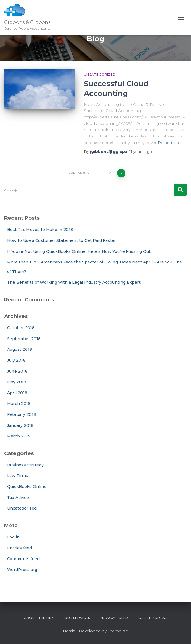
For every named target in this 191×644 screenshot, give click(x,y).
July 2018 (16, 360)
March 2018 (19, 404)
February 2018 (21, 414)
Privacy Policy (114, 618)
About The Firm (39, 618)
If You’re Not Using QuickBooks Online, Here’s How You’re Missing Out (79, 251)
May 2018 (17, 382)
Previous (80, 173)
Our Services (77, 618)
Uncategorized (100, 75)
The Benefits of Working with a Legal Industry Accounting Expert (74, 282)
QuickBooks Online (27, 487)
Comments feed (23, 559)
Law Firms (18, 476)
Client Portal (153, 618)
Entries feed (19, 548)
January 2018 (20, 425)
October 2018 (21, 328)
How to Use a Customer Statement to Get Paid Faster (61, 240)
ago (141, 152)
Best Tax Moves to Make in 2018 (40, 230)
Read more (169, 143)
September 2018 (24, 339)
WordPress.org (22, 570)
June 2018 (17, 371)
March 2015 (19, 436)
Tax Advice (18, 498)
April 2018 (17, 393)
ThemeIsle (118, 631)
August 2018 (19, 349)
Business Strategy (25, 465)
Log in (13, 537)
